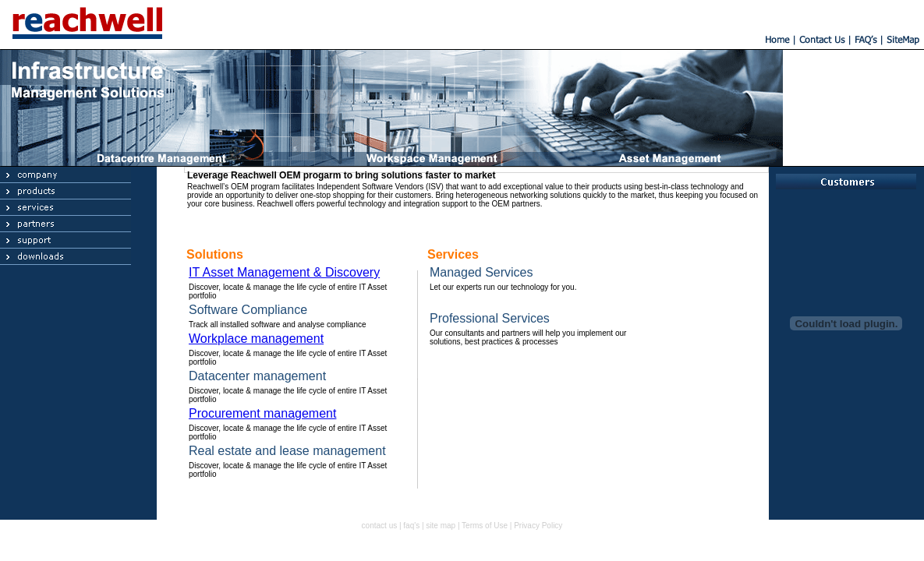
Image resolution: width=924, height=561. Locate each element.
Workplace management (256, 339)
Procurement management (262, 413)
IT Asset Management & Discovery (284, 272)
